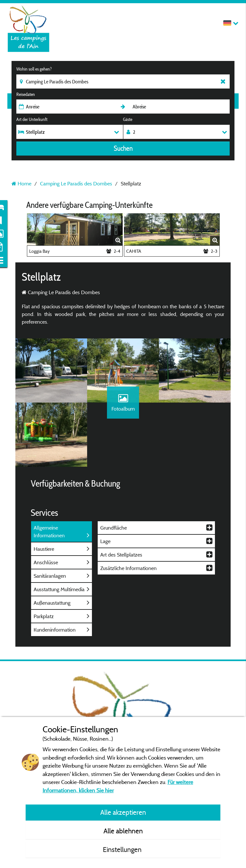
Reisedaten (26, 94)
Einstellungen (123, 849)
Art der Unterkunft (32, 119)
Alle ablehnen (123, 831)
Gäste (128, 119)
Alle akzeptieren (123, 812)
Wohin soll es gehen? (34, 69)
